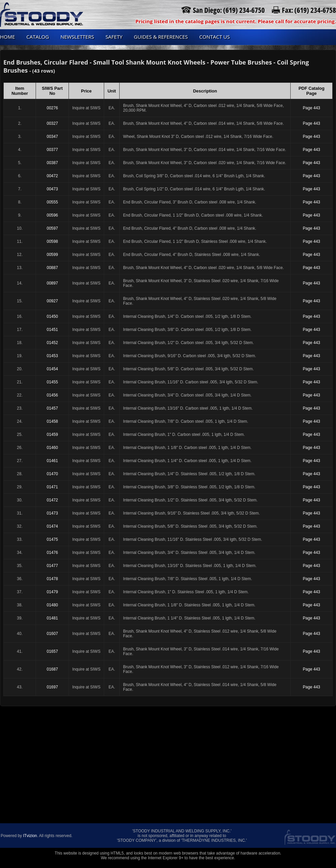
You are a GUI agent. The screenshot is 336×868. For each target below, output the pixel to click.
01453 (52, 356)
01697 (52, 687)
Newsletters (77, 37)
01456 (52, 395)
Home (8, 37)
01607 (52, 634)
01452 (52, 343)
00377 (52, 150)
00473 (52, 189)
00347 (52, 137)
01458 (52, 421)
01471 (52, 487)
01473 (52, 513)
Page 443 (311, 108)
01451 (52, 330)
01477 (52, 566)
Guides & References (161, 37)
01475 (52, 539)
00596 (52, 215)
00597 (52, 228)
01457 (52, 408)
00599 (52, 255)
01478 (52, 579)
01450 (52, 316)
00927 (52, 301)
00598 (52, 241)
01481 (52, 618)
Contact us (215, 37)
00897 (52, 283)
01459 (52, 435)
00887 (52, 268)
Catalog (38, 37)
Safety (114, 37)
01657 (52, 651)
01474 (52, 526)
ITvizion (30, 836)
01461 (52, 461)
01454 (52, 369)
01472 (52, 500)
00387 (52, 163)
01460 (52, 448)
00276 (52, 108)
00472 (52, 176)
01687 (52, 669)
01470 (52, 474)
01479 (52, 592)
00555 (52, 202)
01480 (52, 605)
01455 (52, 382)
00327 (52, 123)
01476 (52, 553)
